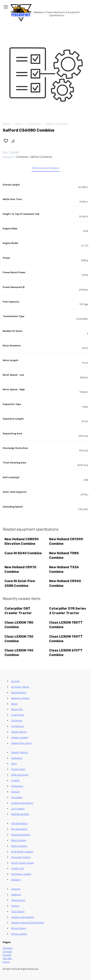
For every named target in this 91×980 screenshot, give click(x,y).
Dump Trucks (18, 769)
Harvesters (17, 797)
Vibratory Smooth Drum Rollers (27, 923)
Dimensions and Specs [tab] (46, 168)
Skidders (16, 880)
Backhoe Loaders (20, 698)
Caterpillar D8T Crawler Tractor (18, 611)
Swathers (16, 895)
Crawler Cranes (19, 732)
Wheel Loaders (19, 934)
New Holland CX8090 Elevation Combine (22, 541)
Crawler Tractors (19, 752)
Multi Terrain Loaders (22, 852)
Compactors (17, 726)
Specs (19, 124)
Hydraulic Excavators (22, 803)
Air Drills (15, 681)
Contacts (7, 952)
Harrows (15, 792)
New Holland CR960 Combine (65, 583)
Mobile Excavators (21, 835)
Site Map (7, 958)
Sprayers (16, 889)
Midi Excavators (19, 823)
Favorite (7, 955)
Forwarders (17, 786)
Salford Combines (57, 124)
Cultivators (17, 758)
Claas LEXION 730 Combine (19, 639)
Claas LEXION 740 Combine (19, 653)
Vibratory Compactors (22, 917)
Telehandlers (18, 900)
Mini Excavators (19, 829)
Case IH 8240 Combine (23, 553)
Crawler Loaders (20, 737)
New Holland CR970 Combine (20, 569)
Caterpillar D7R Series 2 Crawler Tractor (68, 611)
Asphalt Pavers (19, 692)
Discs (14, 763)
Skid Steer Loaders (21, 874)
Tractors (15, 906)
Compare (8, 948)
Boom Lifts (17, 709)
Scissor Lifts (17, 868)
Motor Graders (19, 840)
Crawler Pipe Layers (21, 743)
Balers (14, 704)
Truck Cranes (18, 911)
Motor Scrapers (19, 846)
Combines (34, 124)
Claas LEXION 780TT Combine (66, 625)
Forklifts (15, 780)
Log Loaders (18, 809)
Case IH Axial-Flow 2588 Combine (20, 583)
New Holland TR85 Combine (64, 555)
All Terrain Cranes (20, 687)
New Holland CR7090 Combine (66, 541)
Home (6, 124)
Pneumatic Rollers (21, 857)
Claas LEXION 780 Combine (19, 625)
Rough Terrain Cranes (22, 863)
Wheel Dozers (18, 928)
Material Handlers (20, 814)
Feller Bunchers (20, 775)
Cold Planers (18, 715)
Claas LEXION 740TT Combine (66, 639)
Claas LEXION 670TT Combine (66, 653)
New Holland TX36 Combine (64, 569)
